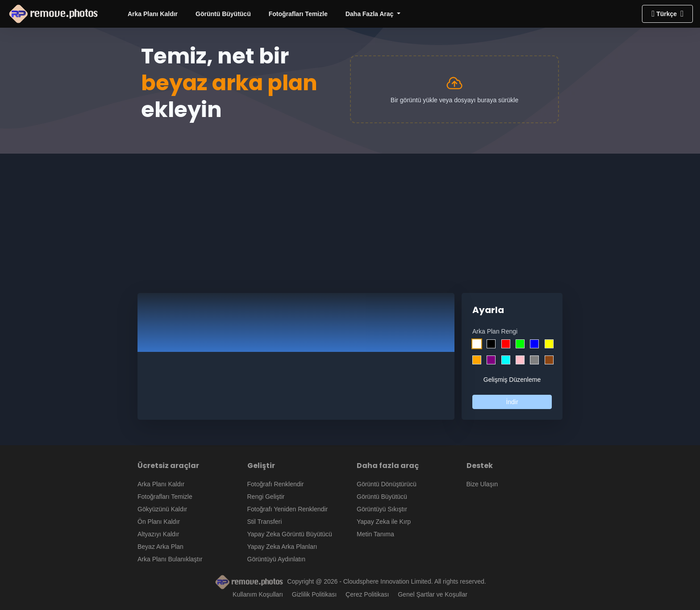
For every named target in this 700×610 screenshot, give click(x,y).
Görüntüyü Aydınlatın (277, 559)
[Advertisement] (350, 216)
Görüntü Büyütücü (223, 14)
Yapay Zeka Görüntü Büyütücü (290, 534)
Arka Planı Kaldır (153, 14)
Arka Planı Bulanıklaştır (170, 559)
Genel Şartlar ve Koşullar (433, 594)
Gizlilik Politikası (314, 594)
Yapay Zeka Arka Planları (282, 547)
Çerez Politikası (367, 594)
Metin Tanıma (375, 534)
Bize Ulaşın (482, 484)
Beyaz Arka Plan (160, 547)
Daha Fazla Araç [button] (371, 14)
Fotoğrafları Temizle (298, 14)
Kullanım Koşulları (258, 594)
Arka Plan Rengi (495, 331)
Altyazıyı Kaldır (158, 534)
